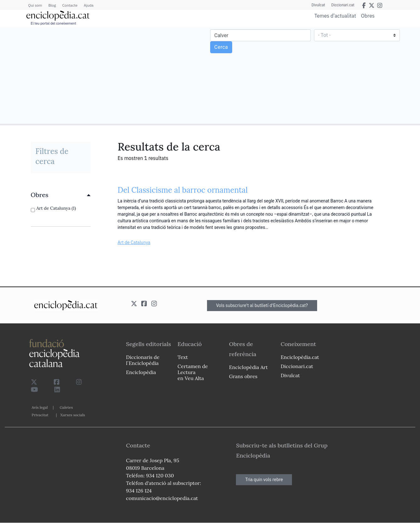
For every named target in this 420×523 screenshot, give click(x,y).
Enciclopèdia (141, 372)
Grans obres (243, 376)
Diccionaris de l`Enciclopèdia (143, 360)
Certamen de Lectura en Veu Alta (193, 372)
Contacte (70, 5)
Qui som (35, 5)
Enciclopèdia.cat (300, 357)
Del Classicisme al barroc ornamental (183, 190)
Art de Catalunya (134, 242)
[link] (61, 195)
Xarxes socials (73, 415)
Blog (52, 5)
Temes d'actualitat (335, 16)
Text (183, 357)
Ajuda (89, 5)
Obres (368, 16)
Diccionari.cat (343, 5)
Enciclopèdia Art (248, 367)
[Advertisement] (106, 75)
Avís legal (40, 407)
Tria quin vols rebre (264, 480)
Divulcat (318, 5)
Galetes (66, 407)
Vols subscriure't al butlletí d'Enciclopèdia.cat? (262, 305)
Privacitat (40, 415)
